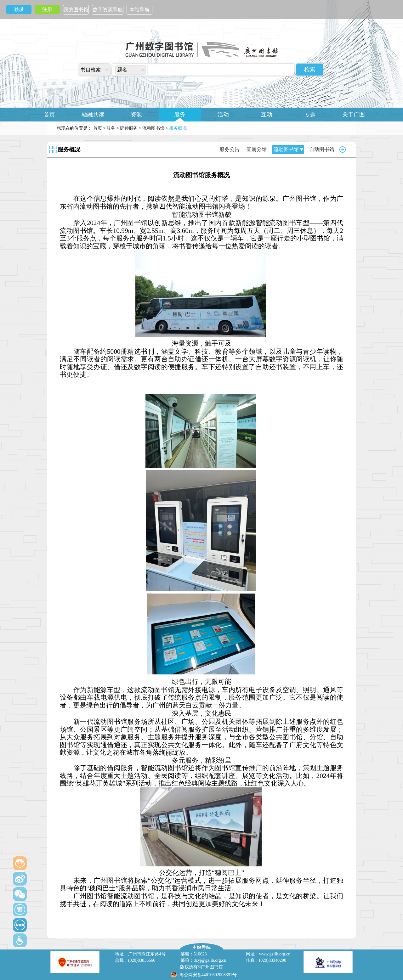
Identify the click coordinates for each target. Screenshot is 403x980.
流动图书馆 (153, 128)
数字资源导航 (108, 10)
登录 (19, 9)
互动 (267, 115)
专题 (310, 115)
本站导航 (139, 10)
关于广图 (354, 115)
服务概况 (69, 149)
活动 (223, 115)
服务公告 (230, 149)
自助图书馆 (322, 149)
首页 (49, 115)
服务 (180, 115)
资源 (136, 115)
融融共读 (93, 115)
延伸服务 (129, 128)
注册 (47, 9)
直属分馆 (257, 149)
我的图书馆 (76, 10)
